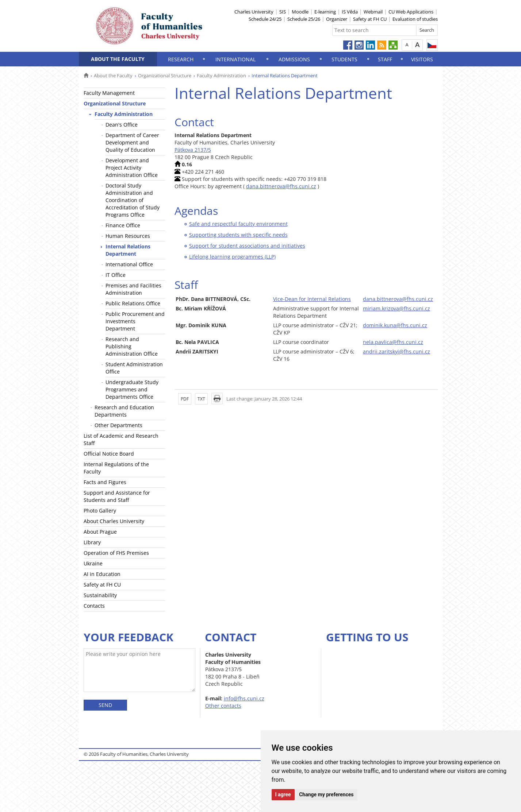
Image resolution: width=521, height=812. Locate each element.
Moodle (300, 12)
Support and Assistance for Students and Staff (117, 496)
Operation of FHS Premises (116, 553)
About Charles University (114, 521)
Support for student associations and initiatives (247, 246)
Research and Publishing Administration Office (132, 346)
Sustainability (100, 595)
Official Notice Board (109, 454)
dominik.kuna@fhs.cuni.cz (395, 325)
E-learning (325, 12)
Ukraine (93, 563)
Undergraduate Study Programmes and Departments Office (132, 389)
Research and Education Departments (124, 411)
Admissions (294, 59)
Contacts (94, 606)
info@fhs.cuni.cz (244, 698)
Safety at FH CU (370, 19)
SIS (283, 12)
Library (92, 542)
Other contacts (223, 706)
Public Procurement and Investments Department (135, 321)
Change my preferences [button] (326, 794)
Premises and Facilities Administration (133, 289)
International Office (129, 264)
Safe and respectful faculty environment (238, 224)
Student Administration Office (134, 368)
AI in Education (102, 574)
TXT (201, 399)
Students (344, 59)
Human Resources (128, 236)
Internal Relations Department (128, 250)
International (235, 59)
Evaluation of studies (415, 19)
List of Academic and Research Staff (121, 439)
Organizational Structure (165, 76)
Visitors (422, 59)
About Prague (100, 532)
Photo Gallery (100, 511)
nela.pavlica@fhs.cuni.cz (393, 342)
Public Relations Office (133, 303)
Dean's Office (122, 125)
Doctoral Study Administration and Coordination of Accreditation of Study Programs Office (133, 200)
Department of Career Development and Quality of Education (132, 142)
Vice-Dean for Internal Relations (312, 299)
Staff (385, 59)
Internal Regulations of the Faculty (116, 468)
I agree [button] (283, 794)
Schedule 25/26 (304, 19)
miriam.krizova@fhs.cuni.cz (397, 308)
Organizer (337, 19)
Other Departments (118, 425)
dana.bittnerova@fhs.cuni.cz (281, 186)
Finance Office (123, 225)
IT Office (116, 275)
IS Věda (350, 12)
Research (181, 59)
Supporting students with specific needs (238, 235)
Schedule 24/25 (265, 19)
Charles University (254, 12)
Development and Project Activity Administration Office (132, 168)
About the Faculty (118, 59)
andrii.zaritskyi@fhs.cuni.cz (397, 351)
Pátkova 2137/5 (193, 150)
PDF (185, 399)
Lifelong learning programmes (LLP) (232, 257)
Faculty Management (109, 93)
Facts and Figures (105, 482)
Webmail (373, 12)
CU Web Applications (411, 12)
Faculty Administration (221, 76)
